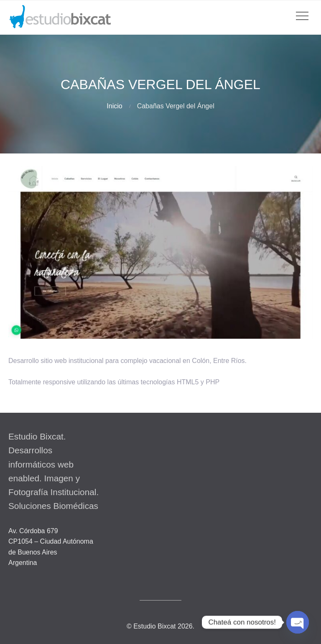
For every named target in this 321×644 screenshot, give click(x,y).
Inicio (114, 106)
